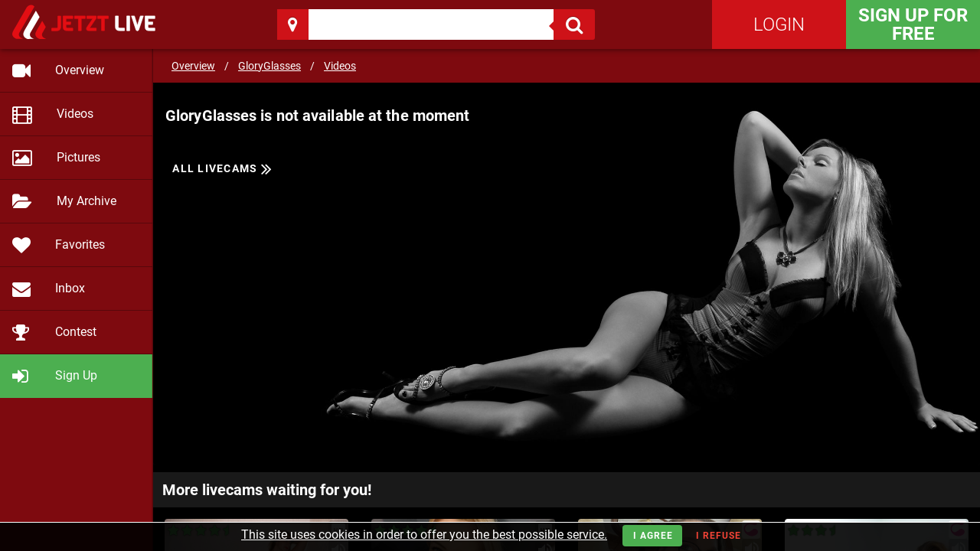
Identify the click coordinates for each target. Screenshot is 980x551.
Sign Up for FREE (913, 24)
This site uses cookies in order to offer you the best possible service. (424, 535)
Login (779, 24)
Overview (193, 66)
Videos (340, 66)
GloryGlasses (269, 66)
